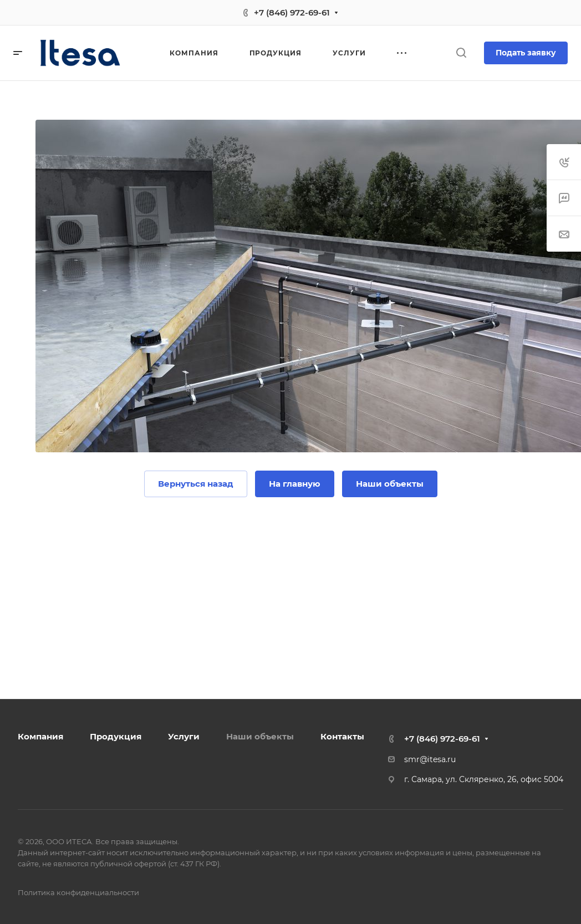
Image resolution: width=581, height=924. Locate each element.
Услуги (184, 736)
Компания (40, 736)
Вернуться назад (196, 484)
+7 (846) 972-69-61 (292, 12)
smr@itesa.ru (430, 759)
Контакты (342, 736)
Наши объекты (260, 736)
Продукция (116, 736)
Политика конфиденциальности (78, 892)
